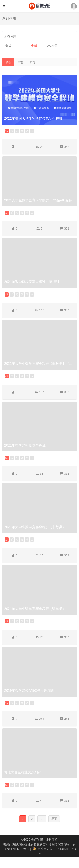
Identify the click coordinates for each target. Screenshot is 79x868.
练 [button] (7, 131)
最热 (20, 62)
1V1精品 (52, 46)
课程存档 (52, 839)
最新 (8, 62)
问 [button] (17, 131)
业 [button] (32, 131)
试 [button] (12, 131)
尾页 (54, 819)
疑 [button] (22, 131)
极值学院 (37, 839)
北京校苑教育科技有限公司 (46, 845)
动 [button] (27, 131)
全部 (34, 46)
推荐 (33, 62)
